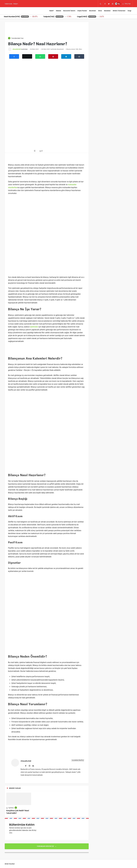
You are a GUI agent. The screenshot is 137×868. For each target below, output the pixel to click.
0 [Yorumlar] (41, 151)
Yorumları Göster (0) (46, 846)
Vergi (129, 11)
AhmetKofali (17, 49)
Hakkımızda (9, 4)
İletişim (16, 4)
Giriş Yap (126, 4)
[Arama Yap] (101, 4)
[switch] (118, 4)
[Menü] (46, 11)
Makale (58, 11)
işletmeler (34, 327)
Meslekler (107, 11)
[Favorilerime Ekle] (35, 151)
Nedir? (52, 11)
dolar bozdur (10, 864)
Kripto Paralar (82, 11)
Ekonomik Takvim (69, 11)
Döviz (100, 11)
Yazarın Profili (78, 760)
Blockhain (93, 11)
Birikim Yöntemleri (119, 11)
